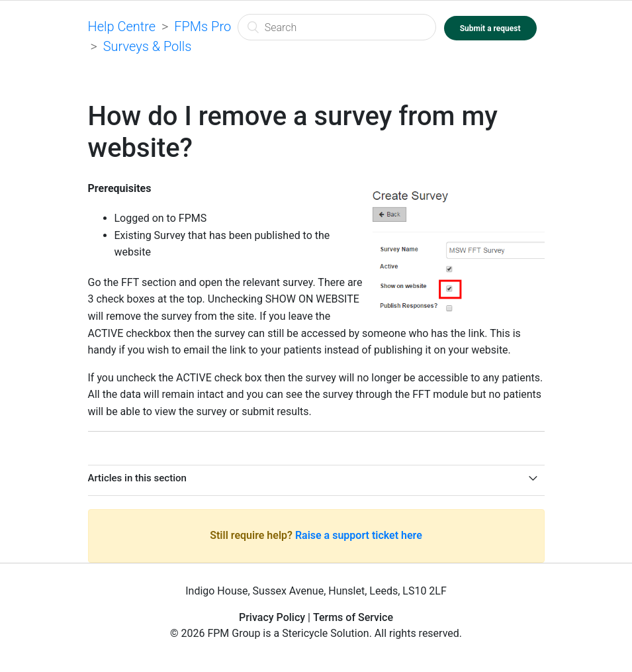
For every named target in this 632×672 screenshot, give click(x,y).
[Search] (337, 27)
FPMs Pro (203, 26)
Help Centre (122, 26)
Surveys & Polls (148, 46)
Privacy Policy (272, 617)
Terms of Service (353, 617)
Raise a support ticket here (359, 535)
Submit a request (490, 28)
